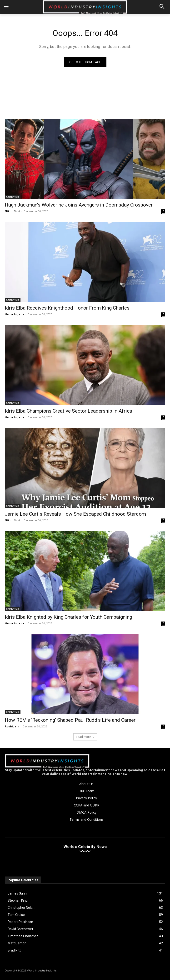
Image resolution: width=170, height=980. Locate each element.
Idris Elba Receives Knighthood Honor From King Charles (67, 308)
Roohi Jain (12, 726)
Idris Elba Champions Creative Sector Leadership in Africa (68, 411)
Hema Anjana (15, 314)
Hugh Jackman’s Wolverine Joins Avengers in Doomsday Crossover (79, 205)
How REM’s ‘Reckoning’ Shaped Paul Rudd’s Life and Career (70, 720)
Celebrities (13, 197)
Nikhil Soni (12, 211)
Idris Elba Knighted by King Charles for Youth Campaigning (68, 617)
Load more (85, 737)
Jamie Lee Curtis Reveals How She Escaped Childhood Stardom (75, 514)
